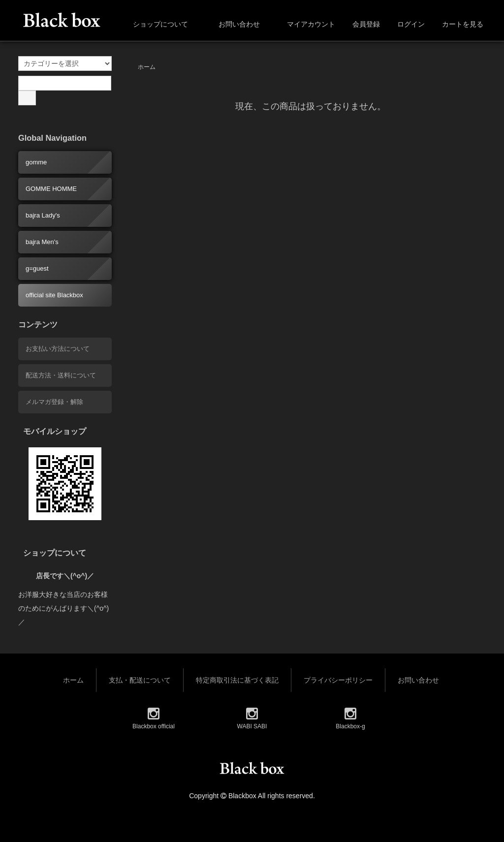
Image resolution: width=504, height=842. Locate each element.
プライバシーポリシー (338, 680)
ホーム (147, 67)
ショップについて (153, 24)
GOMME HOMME (51, 189)
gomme (36, 162)
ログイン (406, 24)
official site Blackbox (54, 295)
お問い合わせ (232, 24)
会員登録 (361, 24)
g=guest (37, 268)
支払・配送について (140, 680)
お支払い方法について (58, 349)
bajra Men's (42, 242)
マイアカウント (306, 24)
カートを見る (457, 24)
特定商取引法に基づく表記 (237, 680)
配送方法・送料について (61, 375)
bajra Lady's (43, 215)
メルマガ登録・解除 (54, 402)
